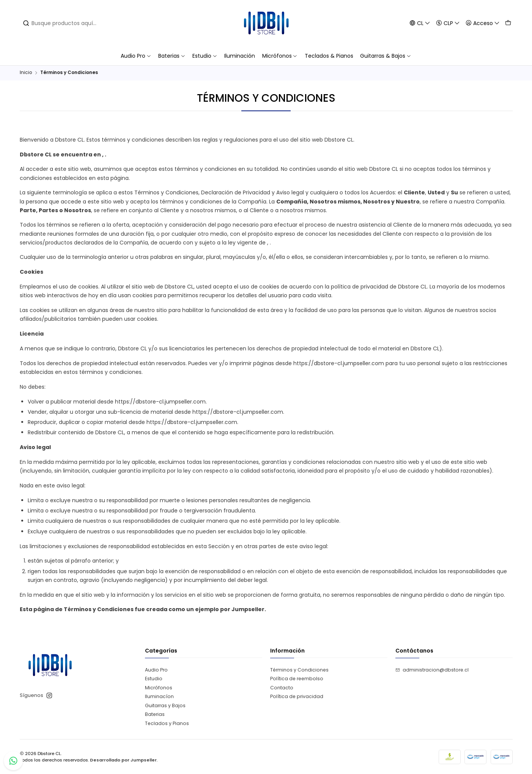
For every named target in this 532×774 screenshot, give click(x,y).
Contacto (282, 688)
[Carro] (508, 23)
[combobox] (78, 23)
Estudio (154, 679)
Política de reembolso (297, 679)
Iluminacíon (159, 696)
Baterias (155, 714)
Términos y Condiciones (299, 670)
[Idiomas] (420, 23)
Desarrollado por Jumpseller (123, 760)
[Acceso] (483, 23)
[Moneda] (448, 23)
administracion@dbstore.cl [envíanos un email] (432, 670)
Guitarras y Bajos (165, 705)
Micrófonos (159, 688)
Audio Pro (156, 670)
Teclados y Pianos (167, 723)
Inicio (26, 73)
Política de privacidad (297, 696)
